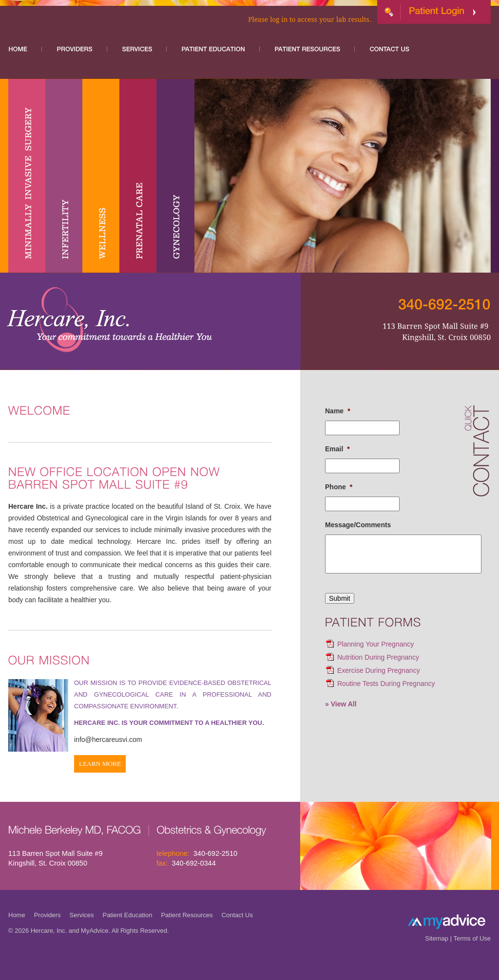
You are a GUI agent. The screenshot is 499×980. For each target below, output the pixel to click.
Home (17, 915)
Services (82, 915)
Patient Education (127, 915)
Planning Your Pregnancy (375, 644)
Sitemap (437, 938)
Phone (339, 487)
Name (338, 411)
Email (337, 449)
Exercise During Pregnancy (379, 670)
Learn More (100, 764)
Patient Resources (187, 915)
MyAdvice (95, 931)
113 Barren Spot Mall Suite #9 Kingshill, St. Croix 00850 (55, 858)
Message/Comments (358, 525)
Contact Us (237, 915)
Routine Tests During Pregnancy (386, 684)
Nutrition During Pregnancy (378, 657)
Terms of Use (472, 938)
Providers (48, 915)
